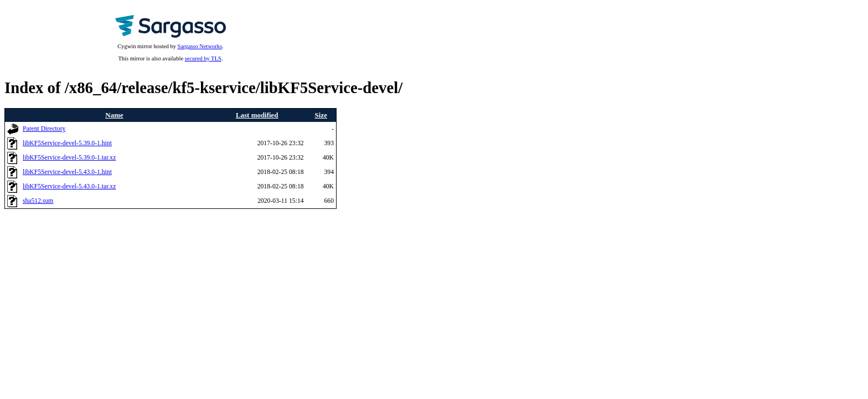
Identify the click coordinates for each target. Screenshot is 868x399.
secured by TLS (203, 58)
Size (321, 115)
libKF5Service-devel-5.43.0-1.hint (67, 172)
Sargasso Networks (200, 46)
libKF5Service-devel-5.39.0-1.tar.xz (69, 158)
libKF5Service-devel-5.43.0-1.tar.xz (69, 186)
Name (114, 115)
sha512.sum (38, 201)
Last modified (257, 115)
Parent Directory (44, 129)
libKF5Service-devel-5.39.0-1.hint (67, 143)
